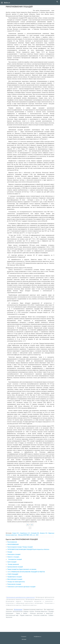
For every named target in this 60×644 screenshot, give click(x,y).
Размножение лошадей (14, 584)
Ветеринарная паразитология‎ (16, 599)
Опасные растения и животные (41, 613)
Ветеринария (18, 609)
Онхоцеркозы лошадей (15, 559)
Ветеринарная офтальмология (45, 597)
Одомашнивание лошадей (15, 567)
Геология (9, 611)
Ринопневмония (12, 542)
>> (32, 525)
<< (28, 525)
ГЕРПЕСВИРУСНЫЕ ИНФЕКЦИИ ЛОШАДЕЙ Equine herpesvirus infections (28, 549)
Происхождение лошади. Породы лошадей (20, 547)
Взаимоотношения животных (33, 609)
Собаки (51, 615)
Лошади (10, 552)
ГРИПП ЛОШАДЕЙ (13, 574)
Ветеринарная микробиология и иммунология (21, 597)
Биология (10, 609)
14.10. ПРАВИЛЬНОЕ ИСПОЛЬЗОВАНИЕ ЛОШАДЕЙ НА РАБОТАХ (26, 572)
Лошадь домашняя (13, 564)
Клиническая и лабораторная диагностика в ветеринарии (24, 603)
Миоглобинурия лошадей (15, 579)
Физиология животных (29, 605)
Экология (9, 617)
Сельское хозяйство (40, 615)
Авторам (24, 639)
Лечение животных (41, 611)
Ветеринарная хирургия (13, 601)
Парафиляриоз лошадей (15, 577)
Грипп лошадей (12, 562)
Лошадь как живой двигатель (16, 582)
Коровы (26, 611)
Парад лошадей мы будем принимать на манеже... (22, 569)
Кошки (32, 611)
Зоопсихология (18, 611)
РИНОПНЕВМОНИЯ (13, 544)
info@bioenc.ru (37, 637)
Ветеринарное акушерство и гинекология (38, 601)
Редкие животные (26, 615)
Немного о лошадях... (14, 557)
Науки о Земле (22, 613)
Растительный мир (12, 615)
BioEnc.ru (7, 3)
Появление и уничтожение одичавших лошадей (21, 587)
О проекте (24, 637)
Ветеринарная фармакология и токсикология (40, 599)
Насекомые (10, 613)
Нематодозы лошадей (14, 554)
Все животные (49, 609)
